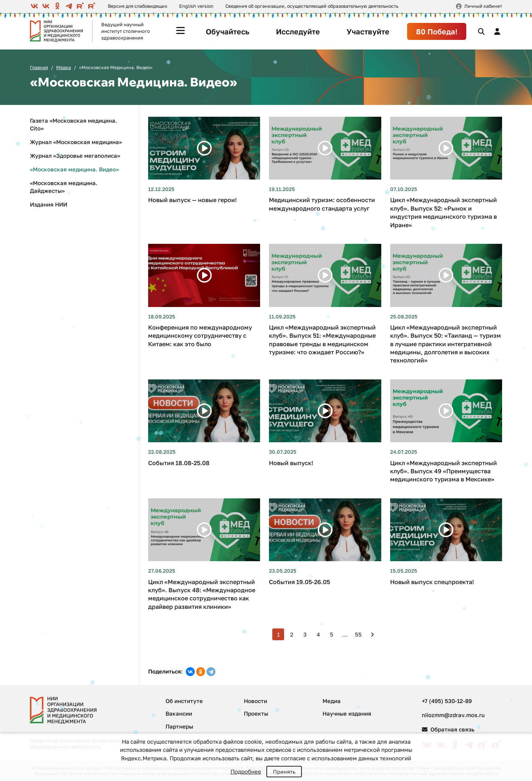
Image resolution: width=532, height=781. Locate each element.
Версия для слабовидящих (138, 6)
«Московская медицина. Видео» (74, 169)
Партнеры (179, 726)
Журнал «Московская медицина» (76, 142)
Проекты (256, 713)
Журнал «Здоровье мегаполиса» (75, 156)
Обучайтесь (228, 31)
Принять (284, 772)
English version (196, 6)
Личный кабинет (483, 6)
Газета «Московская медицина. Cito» (74, 124)
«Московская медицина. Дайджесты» (64, 187)
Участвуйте (368, 31)
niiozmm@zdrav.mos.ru (453, 715)
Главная (39, 67)
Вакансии (179, 713)
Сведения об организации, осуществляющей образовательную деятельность (312, 6)
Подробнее (246, 771)
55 (358, 634)
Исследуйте (298, 31)
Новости (255, 701)
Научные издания (347, 713)
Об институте (184, 701)
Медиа (64, 67)
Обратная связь (448, 729)
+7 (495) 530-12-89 (447, 701)
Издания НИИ (49, 204)
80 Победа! (437, 31)
